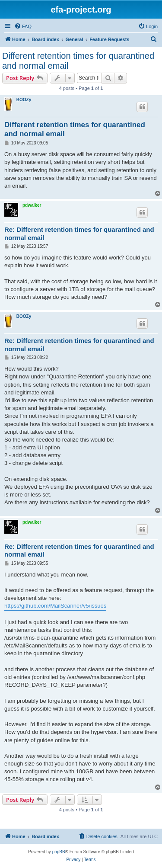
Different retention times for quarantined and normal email (78, 61)
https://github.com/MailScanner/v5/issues (55, 606)
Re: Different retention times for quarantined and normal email (79, 234)
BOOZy (24, 100)
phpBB (59, 852)
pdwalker (32, 205)
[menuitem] (23, 26)
